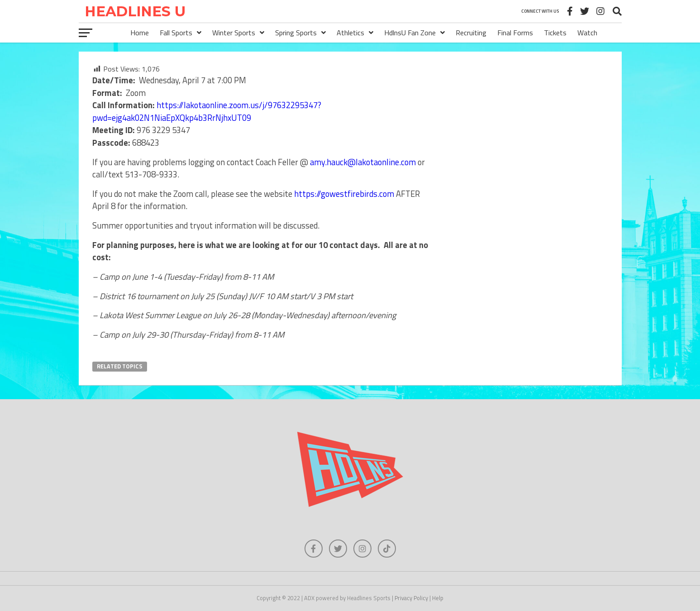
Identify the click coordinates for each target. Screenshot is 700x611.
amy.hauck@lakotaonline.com (363, 162)
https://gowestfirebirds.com (344, 194)
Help (438, 598)
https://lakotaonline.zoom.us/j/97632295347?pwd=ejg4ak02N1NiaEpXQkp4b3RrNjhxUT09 (207, 111)
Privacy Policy (411, 598)
